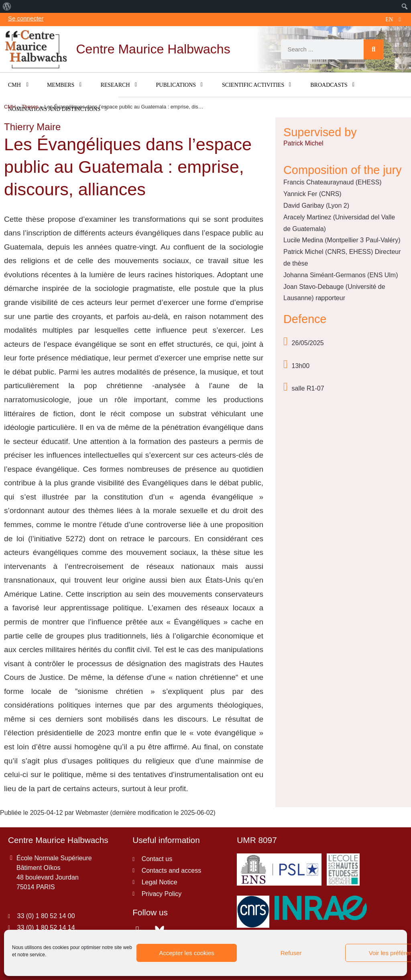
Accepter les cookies (187, 953)
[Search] (374, 49)
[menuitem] (7, 6)
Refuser (291, 953)
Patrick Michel (303, 143)
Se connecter (26, 18)
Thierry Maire (32, 127)
